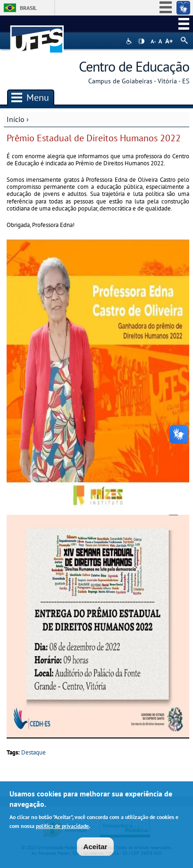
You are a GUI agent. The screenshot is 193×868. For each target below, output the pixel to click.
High (141, 41)
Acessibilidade (130, 41)
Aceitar (96, 848)
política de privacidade (62, 827)
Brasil (28, 8)
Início (16, 119)
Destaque (34, 752)
